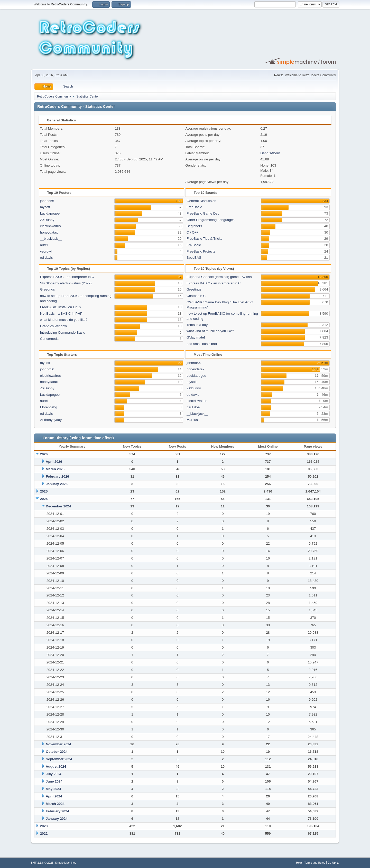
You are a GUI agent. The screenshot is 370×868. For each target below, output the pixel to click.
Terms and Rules (315, 863)
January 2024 (57, 819)
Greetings (48, 289)
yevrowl (46, 251)
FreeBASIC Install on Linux (61, 307)
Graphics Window (53, 326)
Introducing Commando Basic (63, 332)
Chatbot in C (196, 296)
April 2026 (54, 462)
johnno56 (47, 201)
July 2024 (53, 774)
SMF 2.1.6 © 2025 (42, 863)
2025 (44, 491)
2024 (44, 499)
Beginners (194, 226)
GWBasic (194, 245)
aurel (44, 245)
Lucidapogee (50, 213)
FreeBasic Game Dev (203, 213)
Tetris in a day (197, 325)
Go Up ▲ (333, 863)
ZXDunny (47, 220)
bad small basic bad (202, 344)
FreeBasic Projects (201, 251)
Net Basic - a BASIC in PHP (61, 314)
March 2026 (55, 469)
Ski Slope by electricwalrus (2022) (66, 283)
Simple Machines (66, 863)
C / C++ (192, 232)
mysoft (45, 207)
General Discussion (201, 201)
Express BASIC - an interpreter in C (67, 277)
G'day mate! (196, 337)
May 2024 (53, 789)
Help (299, 863)
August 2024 (56, 766)
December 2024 (58, 506)
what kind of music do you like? (64, 320)
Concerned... (50, 339)
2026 (44, 454)
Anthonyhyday (51, 420)
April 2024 (54, 796)
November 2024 (58, 744)
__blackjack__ (51, 239)
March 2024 (55, 804)
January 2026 (57, 484)
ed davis (47, 258)
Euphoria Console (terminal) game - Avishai (220, 277)
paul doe (193, 407)
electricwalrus (50, 226)
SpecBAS (194, 258)
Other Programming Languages (211, 220)
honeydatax (49, 232)
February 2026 (57, 476)
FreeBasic (194, 207)
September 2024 (59, 759)
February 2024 (57, 811)
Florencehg (49, 407)
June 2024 (54, 781)
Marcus (192, 420)
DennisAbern (270, 153)
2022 (44, 833)
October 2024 (57, 752)
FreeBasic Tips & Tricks (204, 239)
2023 (44, 826)
